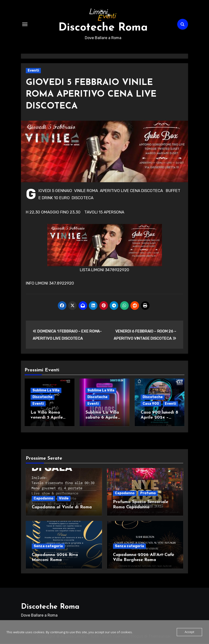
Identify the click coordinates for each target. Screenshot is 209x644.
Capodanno (43, 499)
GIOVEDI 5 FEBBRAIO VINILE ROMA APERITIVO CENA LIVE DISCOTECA (94, 96)
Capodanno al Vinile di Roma (62, 508)
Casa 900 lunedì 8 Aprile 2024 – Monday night (159, 419)
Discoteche (43, 398)
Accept (189, 632)
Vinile (64, 499)
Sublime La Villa (46, 392)
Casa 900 (151, 405)
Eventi (33, 72)
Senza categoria (48, 547)
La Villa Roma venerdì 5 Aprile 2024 (47, 419)
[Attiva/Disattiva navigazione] (25, 25)
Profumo (148, 494)
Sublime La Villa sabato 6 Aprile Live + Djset (102, 419)
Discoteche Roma (103, 29)
